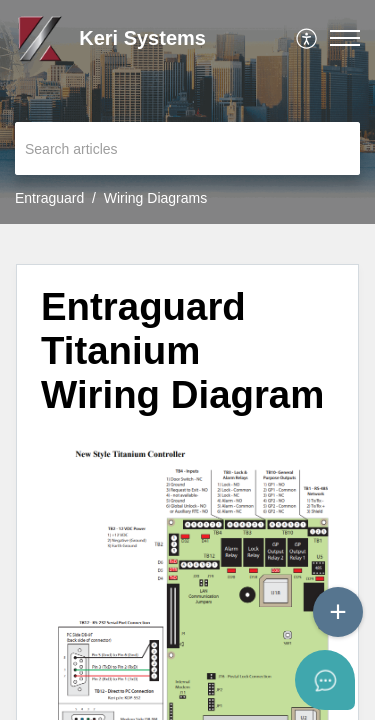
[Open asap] (335, 680)
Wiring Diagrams (155, 198)
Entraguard (49, 198)
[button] (307, 38)
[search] (187, 148)
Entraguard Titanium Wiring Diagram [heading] (182, 350)
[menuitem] (307, 38)
